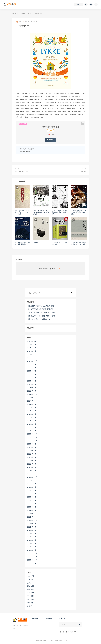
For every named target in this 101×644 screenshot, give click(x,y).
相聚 (19, 22)
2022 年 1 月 (32, 510)
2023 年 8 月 (32, 447)
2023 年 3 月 (32, 464)
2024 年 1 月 (32, 431)
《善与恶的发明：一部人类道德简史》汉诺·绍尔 (79, 212)
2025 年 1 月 (32, 391)
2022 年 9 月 (32, 484)
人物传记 (31, 579)
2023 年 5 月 (32, 457)
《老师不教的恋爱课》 (22, 171)
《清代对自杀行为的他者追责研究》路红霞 (79, 243)
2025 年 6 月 (32, 374)
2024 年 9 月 (32, 404)
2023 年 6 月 (32, 454)
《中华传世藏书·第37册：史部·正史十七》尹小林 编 (22, 212)
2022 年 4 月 (32, 500)
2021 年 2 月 (32, 547)
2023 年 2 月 (32, 467)
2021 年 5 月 (32, 537)
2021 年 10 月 (32, 520)
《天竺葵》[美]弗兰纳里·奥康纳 (39, 319)
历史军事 (31, 586)
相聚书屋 (22, 13)
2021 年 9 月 (32, 524)
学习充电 (31, 593)
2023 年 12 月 (32, 434)
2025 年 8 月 (32, 368)
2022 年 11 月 (32, 477)
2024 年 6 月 (32, 414)
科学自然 (31, 603)
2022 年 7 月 (32, 490)
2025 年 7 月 (32, 371)
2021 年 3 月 (32, 543)
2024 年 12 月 (32, 394)
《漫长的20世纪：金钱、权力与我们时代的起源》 (41, 212)
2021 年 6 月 (32, 533)
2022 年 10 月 (32, 480)
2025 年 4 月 (32, 381)
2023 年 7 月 (32, 451)
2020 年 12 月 (32, 553)
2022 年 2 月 (32, 507)
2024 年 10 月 (32, 401)
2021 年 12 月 (32, 514)
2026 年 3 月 (32, 344)
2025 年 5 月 (32, 378)
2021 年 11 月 (32, 517)
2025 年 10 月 (32, 361)
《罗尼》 (83, 171)
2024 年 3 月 (32, 424)
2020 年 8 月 (32, 563)
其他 (29, 583)
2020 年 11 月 (32, 557)
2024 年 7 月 (32, 411)
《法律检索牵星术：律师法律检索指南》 (22, 243)
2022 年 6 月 (32, 494)
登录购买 (50, 140)
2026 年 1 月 (32, 351)
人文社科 (29, 13)
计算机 (30, 606)
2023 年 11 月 (32, 437)
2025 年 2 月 (32, 388)
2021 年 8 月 (32, 527)
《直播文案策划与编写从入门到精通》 (41, 306)
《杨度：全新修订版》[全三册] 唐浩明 (41, 312)
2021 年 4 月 (32, 540)
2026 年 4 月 (32, 341)
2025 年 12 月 (32, 354)
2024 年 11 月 (32, 398)
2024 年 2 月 (32, 427)
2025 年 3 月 (32, 384)
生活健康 (31, 599)
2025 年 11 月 (32, 358)
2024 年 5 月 (32, 417)
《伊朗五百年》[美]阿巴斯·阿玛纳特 (40, 309)
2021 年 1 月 (32, 550)
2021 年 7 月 (32, 530)
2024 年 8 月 (32, 407)
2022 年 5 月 (32, 497)
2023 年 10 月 (32, 441)
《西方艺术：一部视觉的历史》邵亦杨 (41, 316)
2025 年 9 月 (32, 364)
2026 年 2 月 (32, 348)
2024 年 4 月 (32, 421)
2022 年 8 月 (32, 487)
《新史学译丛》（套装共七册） (60, 243)
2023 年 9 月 (32, 444)
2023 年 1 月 (32, 470)
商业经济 (31, 589)
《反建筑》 (37, 242)
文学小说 (31, 596)
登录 (59, 269)
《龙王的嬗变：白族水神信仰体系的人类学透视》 (60, 212)
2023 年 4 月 (32, 461)
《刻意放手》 (29, 151)
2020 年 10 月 (32, 560)
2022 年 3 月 (32, 504)
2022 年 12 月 (32, 474)
